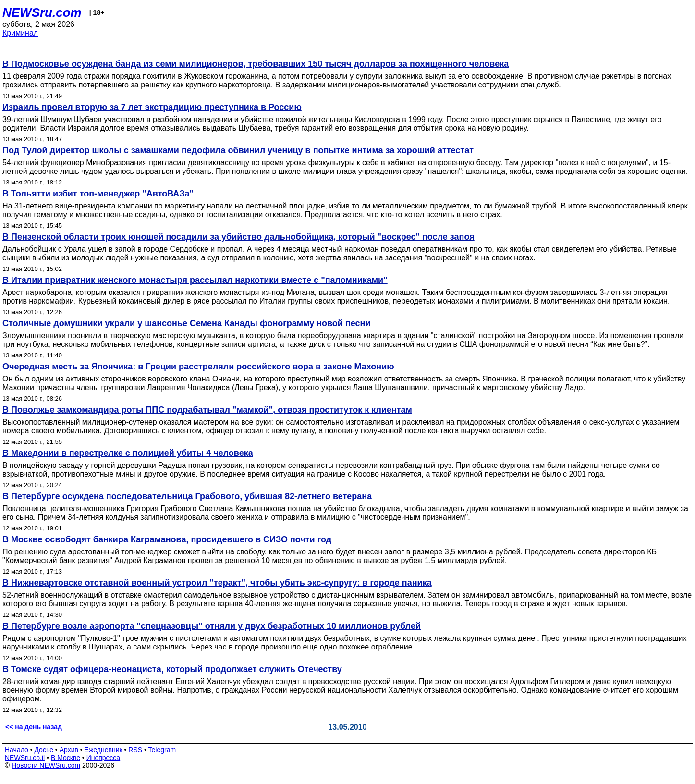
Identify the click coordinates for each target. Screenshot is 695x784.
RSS (135, 750)
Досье (44, 750)
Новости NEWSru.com (46, 765)
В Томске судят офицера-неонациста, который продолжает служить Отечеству (172, 669)
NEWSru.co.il (25, 758)
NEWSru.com (42, 12)
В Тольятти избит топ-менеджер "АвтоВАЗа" (98, 194)
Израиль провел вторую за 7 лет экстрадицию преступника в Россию (152, 107)
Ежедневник (104, 750)
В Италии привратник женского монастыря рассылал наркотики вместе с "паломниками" (195, 280)
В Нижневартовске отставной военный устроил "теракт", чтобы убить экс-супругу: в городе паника (217, 583)
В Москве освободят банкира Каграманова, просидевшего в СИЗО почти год (167, 539)
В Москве (66, 758)
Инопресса (104, 758)
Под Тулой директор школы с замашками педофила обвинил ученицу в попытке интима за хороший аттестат (238, 150)
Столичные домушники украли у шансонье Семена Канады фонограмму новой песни (187, 323)
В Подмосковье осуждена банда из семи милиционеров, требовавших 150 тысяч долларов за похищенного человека (256, 64)
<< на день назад (34, 727)
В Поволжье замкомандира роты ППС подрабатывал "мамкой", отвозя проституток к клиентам (207, 410)
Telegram (162, 750)
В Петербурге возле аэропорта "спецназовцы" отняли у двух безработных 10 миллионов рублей (212, 626)
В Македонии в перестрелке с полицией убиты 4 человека (128, 453)
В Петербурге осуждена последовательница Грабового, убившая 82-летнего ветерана (187, 496)
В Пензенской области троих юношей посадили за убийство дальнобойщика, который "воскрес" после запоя (238, 237)
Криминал (20, 33)
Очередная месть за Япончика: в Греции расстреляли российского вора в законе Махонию (198, 367)
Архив (69, 750)
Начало (17, 750)
